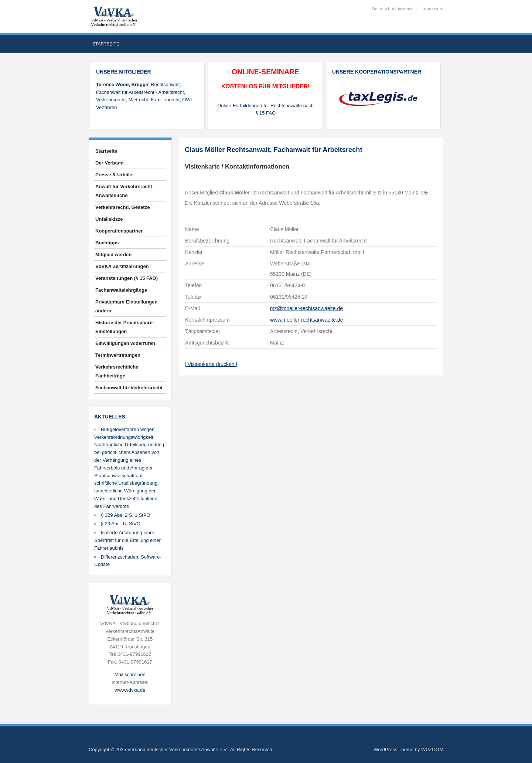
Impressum (432, 9)
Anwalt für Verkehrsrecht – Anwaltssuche (126, 191)
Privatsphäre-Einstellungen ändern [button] (126, 306)
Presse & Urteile (114, 175)
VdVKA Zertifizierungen (122, 266)
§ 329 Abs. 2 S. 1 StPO (126, 515)
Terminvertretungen (118, 355)
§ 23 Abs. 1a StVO (121, 524)
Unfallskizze (109, 219)
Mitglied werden (113, 255)
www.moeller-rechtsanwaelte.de (307, 320)
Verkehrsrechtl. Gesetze (122, 207)
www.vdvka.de (130, 690)
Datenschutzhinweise (393, 9)
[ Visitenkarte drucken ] (211, 364)
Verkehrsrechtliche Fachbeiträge (117, 371)
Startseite (106, 44)
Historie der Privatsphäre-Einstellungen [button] (125, 327)
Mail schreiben (130, 674)
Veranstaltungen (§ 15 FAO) (127, 278)
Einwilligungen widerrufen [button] (125, 343)
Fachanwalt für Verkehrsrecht (129, 388)
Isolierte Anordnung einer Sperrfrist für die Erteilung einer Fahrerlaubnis (127, 540)
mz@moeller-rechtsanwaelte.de (306, 308)
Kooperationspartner (119, 231)
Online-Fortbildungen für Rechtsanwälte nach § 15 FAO (265, 109)
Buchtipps (107, 243)
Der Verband (110, 163)
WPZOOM (432, 750)
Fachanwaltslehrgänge (121, 290)
